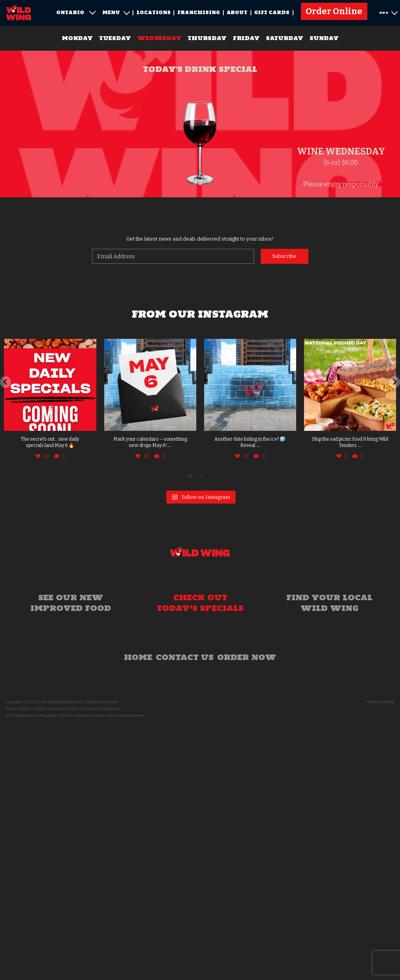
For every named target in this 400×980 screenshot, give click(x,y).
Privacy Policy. (18, 709)
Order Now (247, 657)
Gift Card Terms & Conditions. (95, 709)
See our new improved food (71, 603)
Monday (77, 38)
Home (138, 657)
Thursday (207, 38)
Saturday (285, 38)
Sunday (324, 38)
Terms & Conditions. (50, 709)
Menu (116, 12)
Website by (381, 702)
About (237, 13)
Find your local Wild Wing (329, 603)
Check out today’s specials (200, 603)
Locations (154, 13)
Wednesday (159, 38)
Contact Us (185, 657)
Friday (246, 38)
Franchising (199, 13)
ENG (389, 12)
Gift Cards (272, 13)
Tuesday (115, 38)
